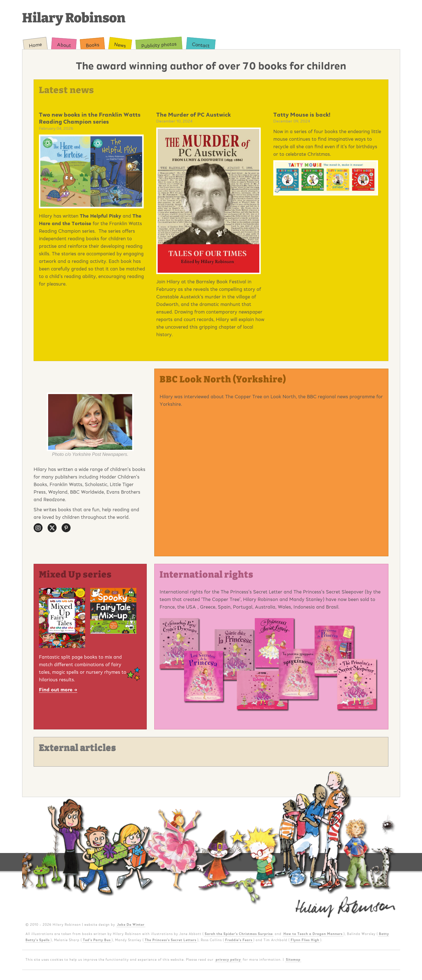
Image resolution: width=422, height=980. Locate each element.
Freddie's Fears (239, 940)
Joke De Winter (131, 925)
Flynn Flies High (305, 940)
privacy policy (228, 960)
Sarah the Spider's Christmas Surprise (239, 934)
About (64, 45)
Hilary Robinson (74, 18)
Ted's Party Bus (97, 940)
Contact (201, 45)
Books (93, 45)
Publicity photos (159, 45)
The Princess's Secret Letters (171, 940)
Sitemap (293, 960)
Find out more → (58, 690)
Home (35, 45)
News (120, 45)
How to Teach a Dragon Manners (313, 934)
